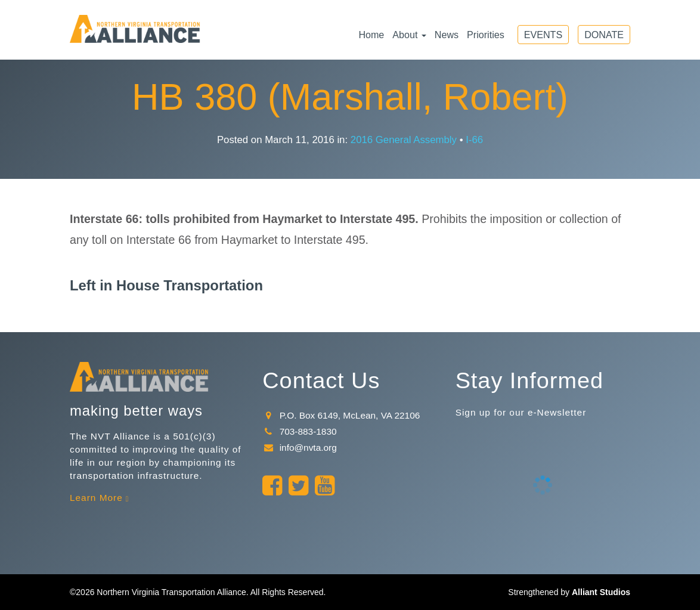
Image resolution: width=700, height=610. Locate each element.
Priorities (486, 35)
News (447, 35)
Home (371, 35)
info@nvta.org (299, 448)
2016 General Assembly (404, 140)
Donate (604, 35)
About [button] (409, 35)
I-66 (474, 140)
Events (543, 35)
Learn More (96, 498)
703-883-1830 (299, 431)
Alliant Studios (601, 592)
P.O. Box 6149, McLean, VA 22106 (341, 415)
